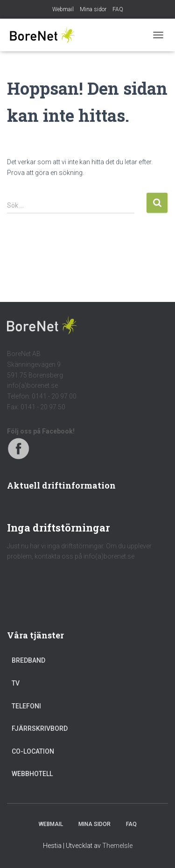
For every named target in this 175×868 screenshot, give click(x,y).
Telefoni (26, 706)
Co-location (33, 751)
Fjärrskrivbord (40, 728)
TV (16, 683)
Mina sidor (93, 9)
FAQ (118, 9)
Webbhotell (32, 774)
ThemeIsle (117, 846)
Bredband (28, 660)
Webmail (63, 9)
